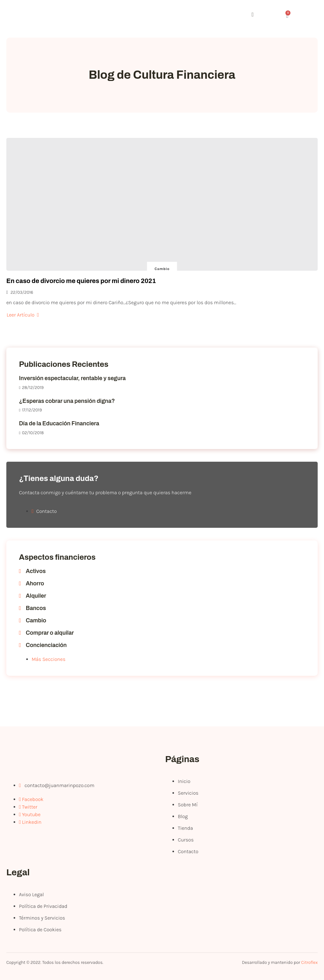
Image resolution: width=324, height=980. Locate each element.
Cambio (162, 269)
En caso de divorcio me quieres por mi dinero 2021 (81, 281)
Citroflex (309, 962)
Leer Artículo (23, 315)
